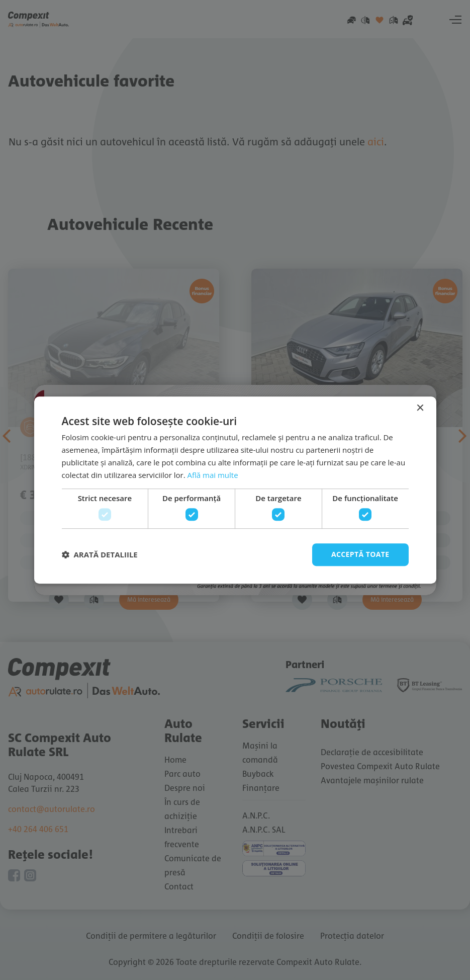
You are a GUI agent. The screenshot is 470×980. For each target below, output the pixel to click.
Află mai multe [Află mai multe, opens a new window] (213, 475)
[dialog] (235, 490)
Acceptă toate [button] (360, 554)
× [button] (420, 408)
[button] (100, 554)
